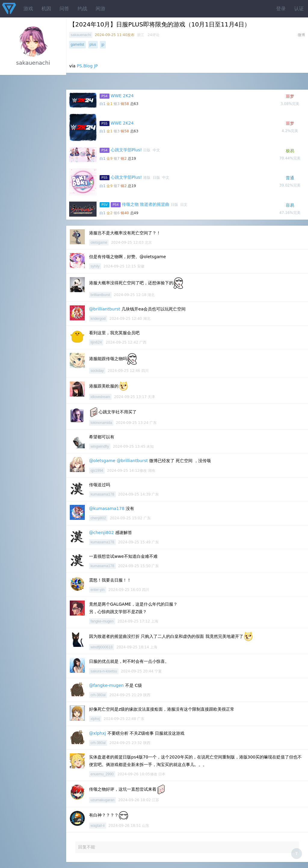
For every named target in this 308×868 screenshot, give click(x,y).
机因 (46, 9)
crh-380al (98, 695)
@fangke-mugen (106, 685)
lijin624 (96, 342)
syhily (95, 266)
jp (103, 45)
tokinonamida (101, 423)
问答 (64, 9)
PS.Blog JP (87, 66)
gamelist (77, 45)
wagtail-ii (98, 826)
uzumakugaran (102, 800)
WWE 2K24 (122, 96)
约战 (82, 9)
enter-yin (98, 590)
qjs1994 (97, 471)
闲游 (100, 9)
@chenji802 (102, 533)
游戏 (28, 9)
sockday (97, 371)
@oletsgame (102, 461)
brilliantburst (100, 295)
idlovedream (100, 397)
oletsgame (99, 242)
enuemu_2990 (102, 774)
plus (93, 45)
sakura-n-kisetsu (104, 671)
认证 (299, 9)
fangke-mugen (102, 621)
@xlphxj (97, 733)
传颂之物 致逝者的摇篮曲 (146, 204)
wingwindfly (100, 446)
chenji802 (98, 518)
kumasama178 (102, 494)
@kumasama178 (107, 508)
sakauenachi (81, 35)
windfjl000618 (102, 647)
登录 (281, 9)
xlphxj (95, 719)
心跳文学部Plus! (126, 150)
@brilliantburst (105, 309)
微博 (301, 35)
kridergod (98, 319)
